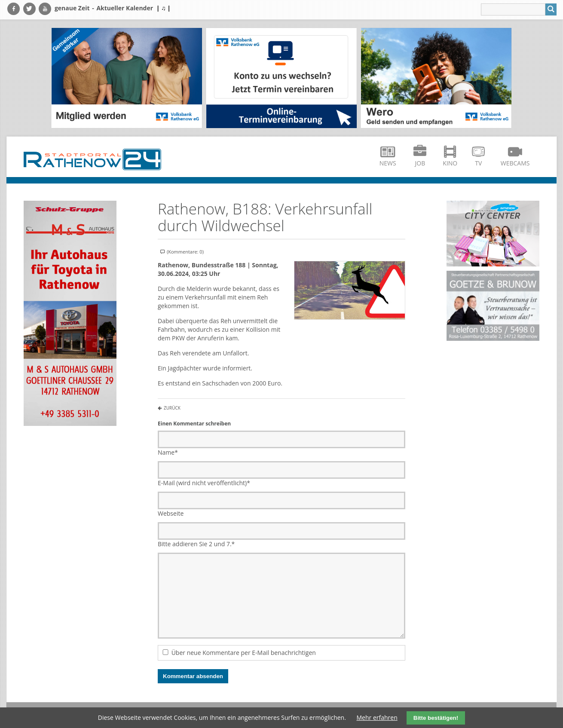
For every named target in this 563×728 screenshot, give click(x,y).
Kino (450, 163)
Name (168, 452)
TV (478, 163)
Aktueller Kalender (125, 8)
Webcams (515, 163)
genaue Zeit (72, 8)
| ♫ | (164, 8)
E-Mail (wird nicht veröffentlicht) (204, 483)
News (388, 163)
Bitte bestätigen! (436, 718)
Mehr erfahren (377, 717)
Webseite (171, 513)
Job (420, 163)
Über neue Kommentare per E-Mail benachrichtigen (244, 653)
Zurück (172, 408)
